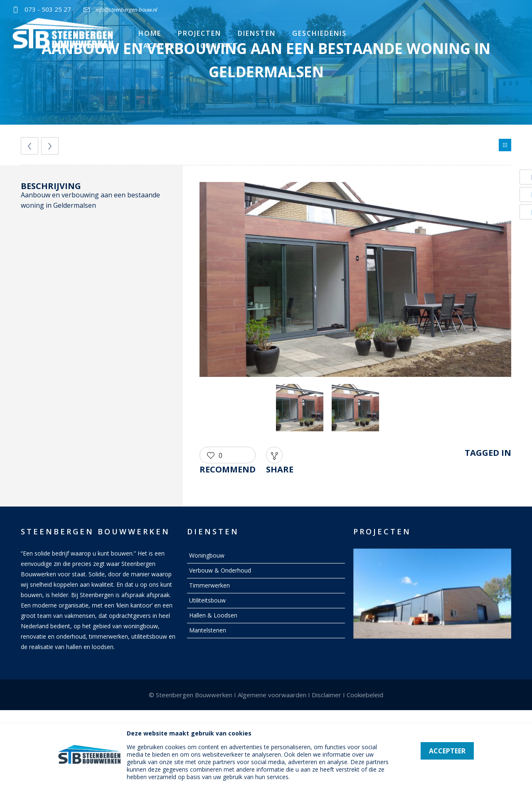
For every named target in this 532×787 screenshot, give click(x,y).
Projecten (199, 33)
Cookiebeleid (365, 695)
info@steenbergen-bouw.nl (126, 10)
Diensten (257, 33)
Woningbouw (207, 555)
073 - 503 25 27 (48, 9)
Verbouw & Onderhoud (220, 570)
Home (150, 33)
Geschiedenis (319, 33)
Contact (219, 46)
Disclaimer (326, 695)
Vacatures (161, 46)
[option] (355, 281)
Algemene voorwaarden (272, 695)
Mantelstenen (208, 630)
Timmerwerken (209, 585)
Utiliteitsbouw (207, 600)
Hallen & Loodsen (213, 615)
